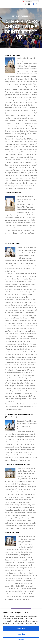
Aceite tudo (21, 629)
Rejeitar (21, 640)
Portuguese (27, 1)
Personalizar (21, 634)
